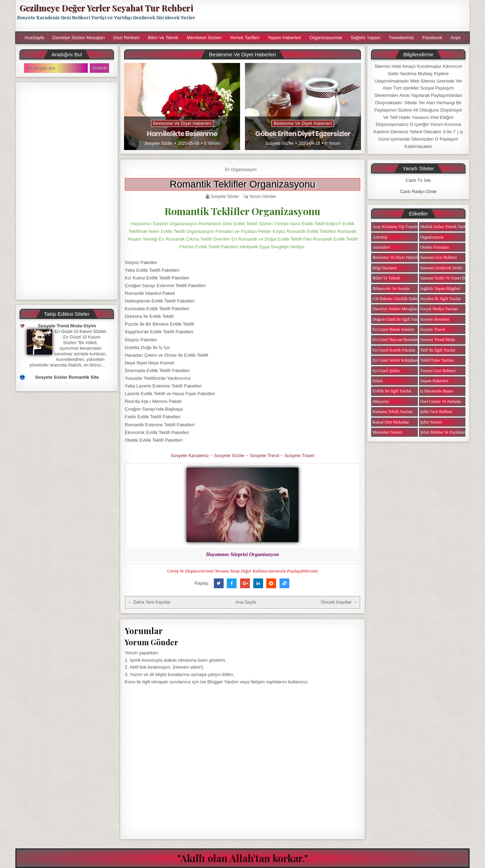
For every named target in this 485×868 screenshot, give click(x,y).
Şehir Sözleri (431, 422)
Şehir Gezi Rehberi (436, 412)
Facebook (432, 38)
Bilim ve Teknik (163, 38)
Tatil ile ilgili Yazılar (438, 350)
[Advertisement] (336, 16)
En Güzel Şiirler (386, 371)
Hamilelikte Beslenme (182, 134)
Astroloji (380, 237)
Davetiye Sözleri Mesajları (79, 38)
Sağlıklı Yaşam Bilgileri (440, 289)
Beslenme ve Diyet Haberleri (182, 123)
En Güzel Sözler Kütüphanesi (397, 360)
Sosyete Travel (299, 456)
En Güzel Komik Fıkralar (394, 350)
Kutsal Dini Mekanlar (391, 422)
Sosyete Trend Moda (438, 340)
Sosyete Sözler (159, 143)
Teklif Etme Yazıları (437, 360)
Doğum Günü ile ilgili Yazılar (398, 319)
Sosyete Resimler (435, 319)
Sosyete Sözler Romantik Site (67, 377)
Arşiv (455, 38)
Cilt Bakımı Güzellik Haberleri (399, 299)
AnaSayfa (34, 38)
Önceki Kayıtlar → (339, 602)
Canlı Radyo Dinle (418, 191)
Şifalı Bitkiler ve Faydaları (443, 432)
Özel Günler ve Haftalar (441, 401)
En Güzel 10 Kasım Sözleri (80, 332)
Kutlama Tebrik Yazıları (393, 412)
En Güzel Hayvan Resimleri (396, 340)
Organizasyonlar (326, 38)
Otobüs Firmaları (435, 247)
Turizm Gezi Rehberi (438, 371)
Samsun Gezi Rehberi (439, 257)
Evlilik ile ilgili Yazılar (392, 391)
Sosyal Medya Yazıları (439, 309)
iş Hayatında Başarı (437, 391)
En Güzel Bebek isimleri (393, 329)
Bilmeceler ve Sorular (391, 289)
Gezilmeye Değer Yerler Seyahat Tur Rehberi (106, 8)
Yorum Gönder (262, 197)
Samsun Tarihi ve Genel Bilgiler (448, 278)
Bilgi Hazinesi (385, 268)
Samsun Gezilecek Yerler (441, 268)
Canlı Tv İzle (418, 180)
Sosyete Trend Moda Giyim (67, 326)
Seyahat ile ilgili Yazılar (441, 299)
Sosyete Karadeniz (190, 456)
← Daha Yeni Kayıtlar (149, 602)
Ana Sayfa (246, 602)
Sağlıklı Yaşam (365, 38)
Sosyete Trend (265, 456)
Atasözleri (381, 247)
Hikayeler (381, 401)
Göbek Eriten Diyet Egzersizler (303, 134)
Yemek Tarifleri (244, 38)
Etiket (378, 381)
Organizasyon (244, 170)
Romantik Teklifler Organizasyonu (243, 184)
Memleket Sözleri (204, 38)
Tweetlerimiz (401, 38)
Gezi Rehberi (126, 38)
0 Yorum (212, 143)
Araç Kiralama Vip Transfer (396, 227)
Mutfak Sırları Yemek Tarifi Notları (450, 227)
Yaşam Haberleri (284, 38)
